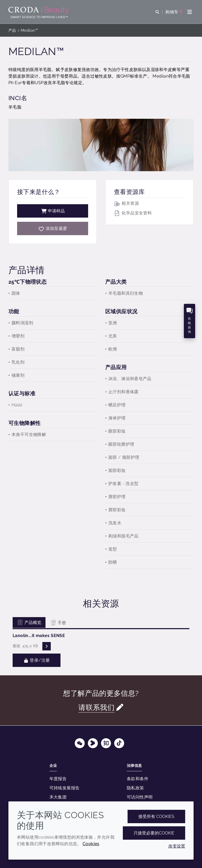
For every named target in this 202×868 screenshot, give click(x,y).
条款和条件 (138, 779)
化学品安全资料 (133, 213)
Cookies (91, 844)
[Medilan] (53, 228)
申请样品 (53, 211)
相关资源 (126, 203)
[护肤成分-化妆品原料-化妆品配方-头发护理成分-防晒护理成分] (39, 10)
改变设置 (177, 846)
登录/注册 (37, 660)
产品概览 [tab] (29, 622)
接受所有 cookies (156, 816)
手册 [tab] (58, 623)
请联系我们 (96, 707)
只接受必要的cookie (154, 833)
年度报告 (58, 779)
